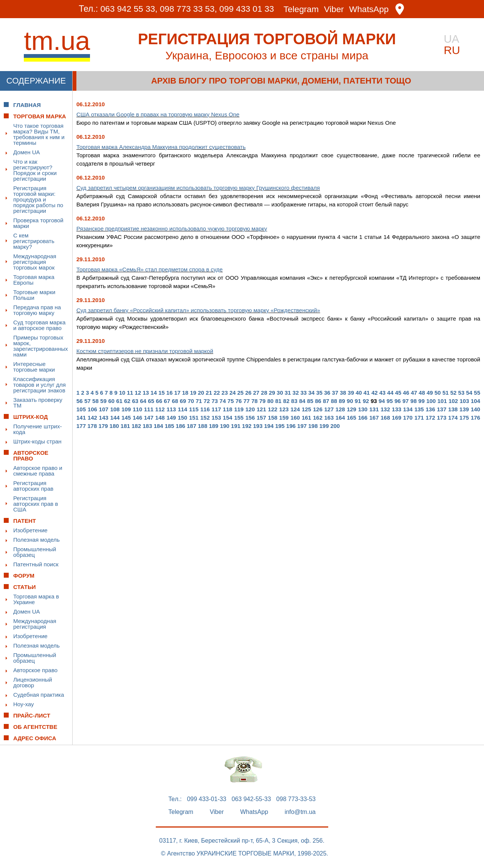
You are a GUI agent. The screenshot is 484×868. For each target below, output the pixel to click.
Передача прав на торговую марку (37, 310)
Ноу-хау (24, 704)
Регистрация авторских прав (33, 486)
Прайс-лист (32, 715)
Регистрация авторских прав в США (36, 504)
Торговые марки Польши (34, 295)
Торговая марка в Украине (36, 599)
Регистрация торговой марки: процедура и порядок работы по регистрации (38, 199)
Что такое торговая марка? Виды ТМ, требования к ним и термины (39, 134)
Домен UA (27, 152)
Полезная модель (36, 540)
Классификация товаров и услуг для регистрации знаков (40, 385)
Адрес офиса (35, 738)
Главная (27, 105)
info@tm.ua (300, 812)
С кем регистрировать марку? (34, 241)
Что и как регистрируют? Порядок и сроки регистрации (35, 170)
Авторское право (35, 670)
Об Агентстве (35, 727)
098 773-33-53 (296, 799)
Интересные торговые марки (34, 367)
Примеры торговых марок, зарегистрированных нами (41, 346)
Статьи (25, 587)
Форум (24, 576)
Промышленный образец (35, 552)
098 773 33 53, (188, 9)
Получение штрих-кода (38, 429)
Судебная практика (39, 695)
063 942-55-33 (251, 799)
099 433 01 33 (247, 9)
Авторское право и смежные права (38, 471)
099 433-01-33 (206, 799)
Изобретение (30, 530)
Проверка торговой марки (38, 223)
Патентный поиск (36, 564)
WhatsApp (371, 9)
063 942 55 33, (127, 9)
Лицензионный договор (33, 682)
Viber (335, 9)
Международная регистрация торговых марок (35, 262)
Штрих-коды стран (37, 441)
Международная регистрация (35, 624)
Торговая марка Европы (34, 280)
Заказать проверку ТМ (38, 403)
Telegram (302, 9)
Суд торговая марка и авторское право (39, 325)
